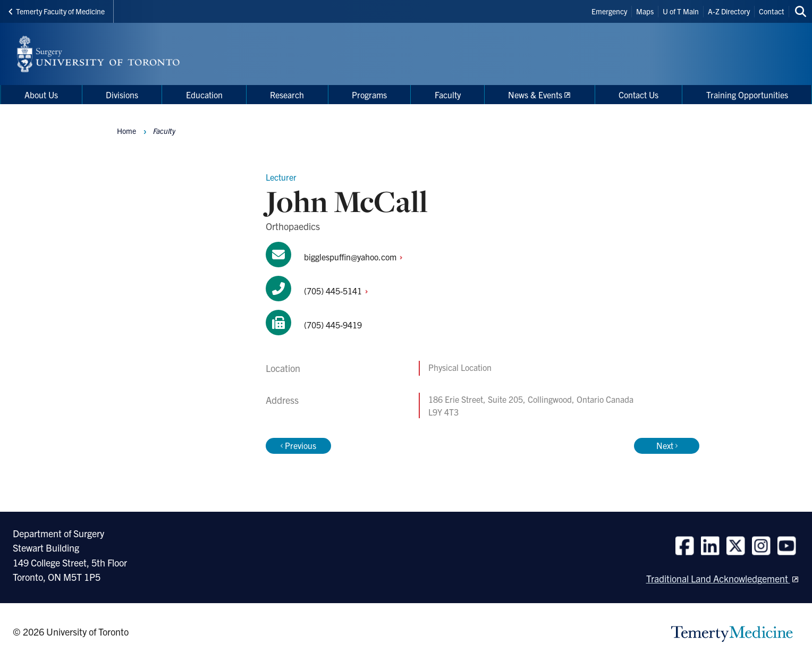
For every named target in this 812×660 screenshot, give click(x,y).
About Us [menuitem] (41, 95)
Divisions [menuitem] (122, 95)
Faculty (164, 131)
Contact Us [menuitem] (638, 95)
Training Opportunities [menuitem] (747, 95)
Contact (772, 11)
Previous (298, 445)
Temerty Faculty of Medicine (57, 11)
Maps (645, 11)
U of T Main (681, 11)
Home (126, 131)
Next (667, 445)
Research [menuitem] (287, 95)
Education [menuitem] (204, 95)
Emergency (609, 11)
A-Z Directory (729, 11)
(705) (339, 291)
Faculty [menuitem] (448, 95)
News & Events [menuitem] (535, 95)
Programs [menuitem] (369, 95)
